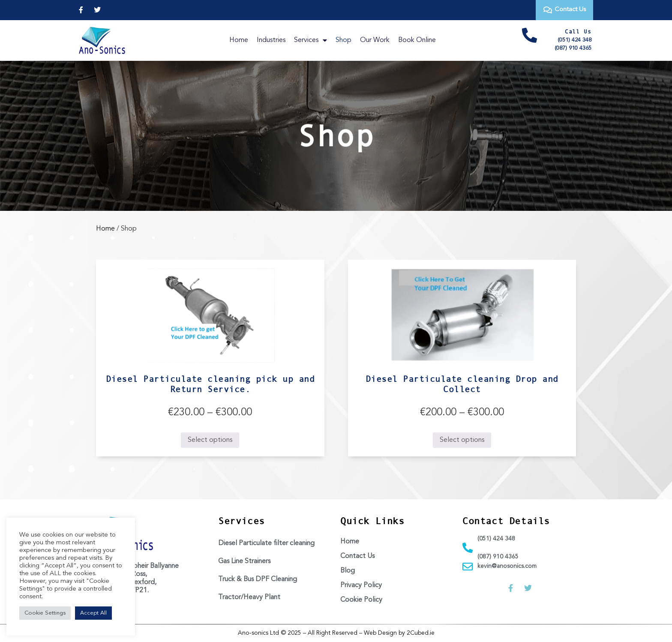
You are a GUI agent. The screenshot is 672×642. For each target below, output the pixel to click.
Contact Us (357, 556)
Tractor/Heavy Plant (249, 597)
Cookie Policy (361, 600)
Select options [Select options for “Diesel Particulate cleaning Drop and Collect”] (462, 440)
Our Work (375, 40)
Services (310, 40)
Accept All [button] (93, 613)
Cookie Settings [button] (45, 613)
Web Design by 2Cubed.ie (399, 633)
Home (239, 40)
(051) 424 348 (574, 40)
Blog (348, 571)
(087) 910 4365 (573, 48)
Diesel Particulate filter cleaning (266, 543)
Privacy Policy (361, 585)
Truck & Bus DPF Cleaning (258, 579)
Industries (271, 40)
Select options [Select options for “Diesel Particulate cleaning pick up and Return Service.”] (210, 440)
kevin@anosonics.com (507, 566)
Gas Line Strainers (244, 561)
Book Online (417, 40)
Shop (343, 40)
